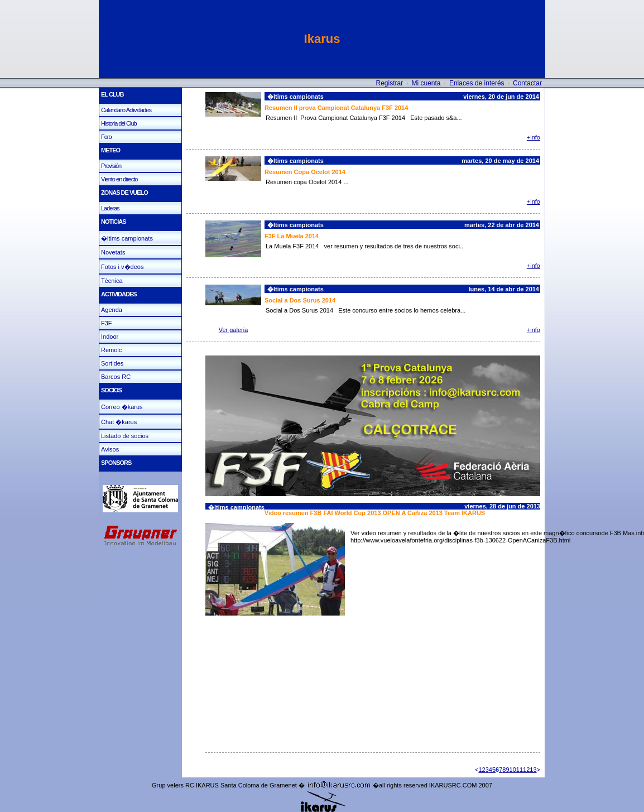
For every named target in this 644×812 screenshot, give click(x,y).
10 (513, 770)
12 (526, 770)
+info (534, 137)
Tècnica (112, 281)
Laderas (110, 208)
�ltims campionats (127, 238)
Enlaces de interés (477, 83)
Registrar (389, 83)
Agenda (112, 310)
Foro (106, 137)
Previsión (111, 166)
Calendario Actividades (126, 110)
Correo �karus (122, 407)
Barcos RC (116, 377)
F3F (107, 323)
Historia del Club (119, 123)
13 (533, 770)
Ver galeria (234, 330)
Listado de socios (125, 436)
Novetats (113, 252)
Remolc (111, 350)
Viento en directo (119, 179)
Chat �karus (119, 422)
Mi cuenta (426, 83)
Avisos (110, 449)
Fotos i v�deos (122, 267)
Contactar (527, 83)
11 (520, 770)
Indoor (110, 337)
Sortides (112, 363)
